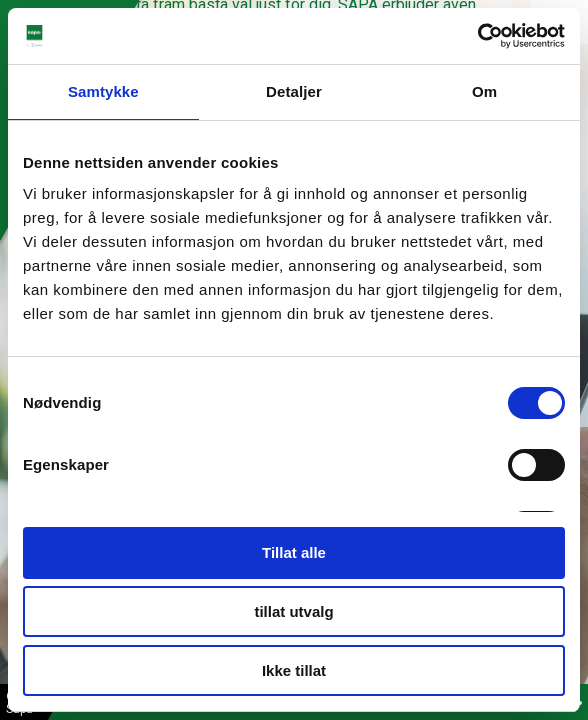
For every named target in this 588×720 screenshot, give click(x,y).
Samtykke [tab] (103, 91)
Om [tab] (484, 91)
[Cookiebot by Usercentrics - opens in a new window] (477, 36)
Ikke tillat (294, 670)
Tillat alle (294, 552)
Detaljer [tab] (294, 91)
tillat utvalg (293, 611)
